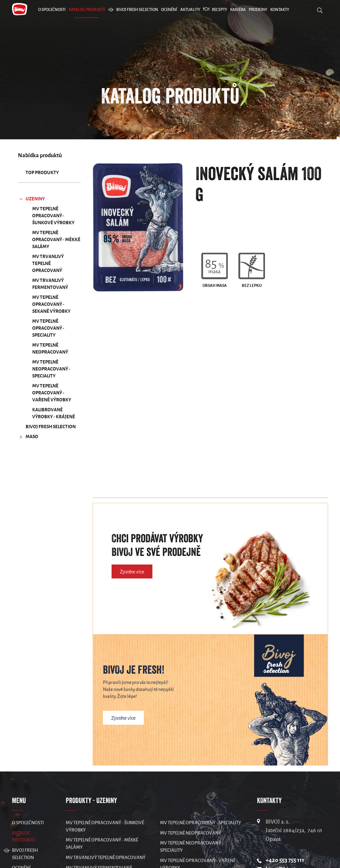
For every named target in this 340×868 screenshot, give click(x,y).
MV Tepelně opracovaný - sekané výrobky (51, 304)
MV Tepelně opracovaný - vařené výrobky (52, 393)
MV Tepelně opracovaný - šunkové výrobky (53, 216)
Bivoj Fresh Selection (51, 427)
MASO (28, 437)
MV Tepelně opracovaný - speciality (48, 328)
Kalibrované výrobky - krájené (54, 413)
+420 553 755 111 (285, 860)
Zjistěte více (132, 572)
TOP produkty (42, 173)
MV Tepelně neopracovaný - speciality (51, 369)
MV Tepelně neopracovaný (50, 349)
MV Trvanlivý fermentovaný (50, 284)
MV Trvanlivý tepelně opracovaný (48, 264)
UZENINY (31, 199)
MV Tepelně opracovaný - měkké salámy (56, 240)
